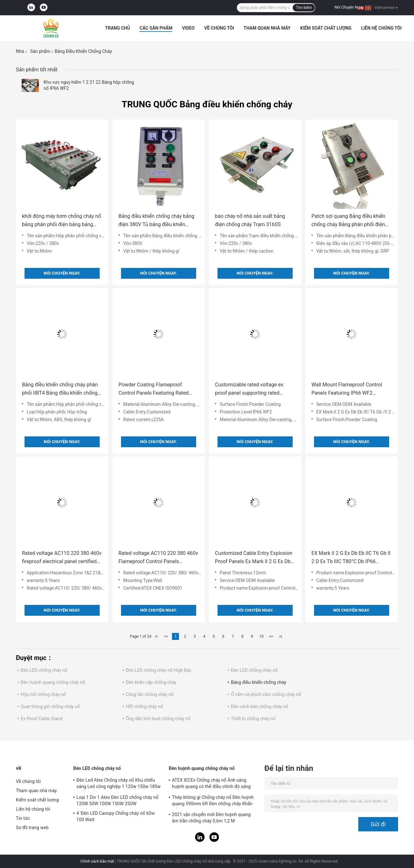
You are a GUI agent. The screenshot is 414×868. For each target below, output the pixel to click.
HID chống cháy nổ (144, 707)
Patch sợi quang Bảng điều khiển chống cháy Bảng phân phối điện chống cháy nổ (348, 221)
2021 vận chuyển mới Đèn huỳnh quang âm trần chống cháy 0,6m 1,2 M (211, 818)
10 (261, 636)
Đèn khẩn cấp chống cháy (151, 682)
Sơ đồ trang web (32, 828)
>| (280, 636)
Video (188, 28)
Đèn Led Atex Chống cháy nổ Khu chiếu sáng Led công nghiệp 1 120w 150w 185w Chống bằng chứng (118, 784)
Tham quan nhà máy (267, 28)
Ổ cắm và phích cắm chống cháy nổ (266, 694)
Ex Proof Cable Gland (42, 719)
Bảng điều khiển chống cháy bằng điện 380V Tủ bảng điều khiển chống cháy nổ (156, 221)
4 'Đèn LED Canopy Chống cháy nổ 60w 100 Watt (116, 816)
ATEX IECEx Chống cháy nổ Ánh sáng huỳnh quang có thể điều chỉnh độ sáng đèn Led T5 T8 (211, 784)
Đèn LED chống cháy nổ (44, 670)
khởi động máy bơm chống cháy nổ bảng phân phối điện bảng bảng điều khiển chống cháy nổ (61, 221)
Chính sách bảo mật (97, 861)
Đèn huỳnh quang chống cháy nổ (53, 682)
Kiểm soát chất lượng (326, 28)
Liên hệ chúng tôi (381, 28)
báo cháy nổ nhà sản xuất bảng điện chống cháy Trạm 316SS (250, 220)
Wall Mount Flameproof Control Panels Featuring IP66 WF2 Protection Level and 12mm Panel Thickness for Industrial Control (350, 389)
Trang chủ (118, 28)
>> (271, 636)
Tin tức (23, 818)
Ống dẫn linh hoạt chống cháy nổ (158, 719)
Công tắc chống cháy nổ (150, 694)
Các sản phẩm (156, 28)
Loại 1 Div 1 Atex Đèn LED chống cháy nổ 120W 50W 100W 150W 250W (118, 800)
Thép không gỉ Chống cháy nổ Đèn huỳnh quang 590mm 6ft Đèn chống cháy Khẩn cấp (213, 801)
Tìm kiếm (304, 8)
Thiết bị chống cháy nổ (253, 719)
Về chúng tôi (219, 28)
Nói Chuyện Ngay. (349, 7)
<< (166, 636)
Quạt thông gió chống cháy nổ (50, 707)
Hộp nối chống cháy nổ (43, 694)
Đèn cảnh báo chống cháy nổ (259, 707)
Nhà (20, 51)
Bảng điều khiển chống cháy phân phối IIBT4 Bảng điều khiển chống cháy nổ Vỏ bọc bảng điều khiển (60, 389)
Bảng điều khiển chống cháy (259, 682)
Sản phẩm (40, 51)
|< (157, 636)
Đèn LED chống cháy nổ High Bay (158, 670)
